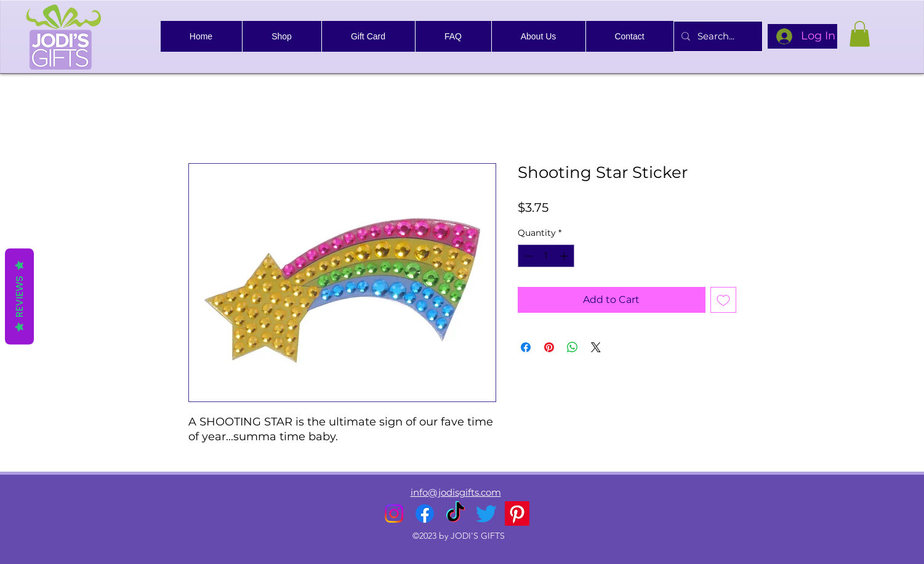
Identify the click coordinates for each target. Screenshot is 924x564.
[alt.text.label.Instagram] (394, 514)
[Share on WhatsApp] (572, 347)
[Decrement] (527, 256)
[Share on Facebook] (526, 347)
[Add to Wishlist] (723, 300)
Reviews (19, 297)
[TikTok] (456, 514)
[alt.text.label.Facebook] (425, 514)
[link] (860, 34)
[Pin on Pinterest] (549, 347)
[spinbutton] (546, 256)
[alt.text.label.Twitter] (486, 514)
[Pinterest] (517, 514)
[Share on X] (596, 347)
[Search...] (717, 36)
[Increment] (565, 256)
